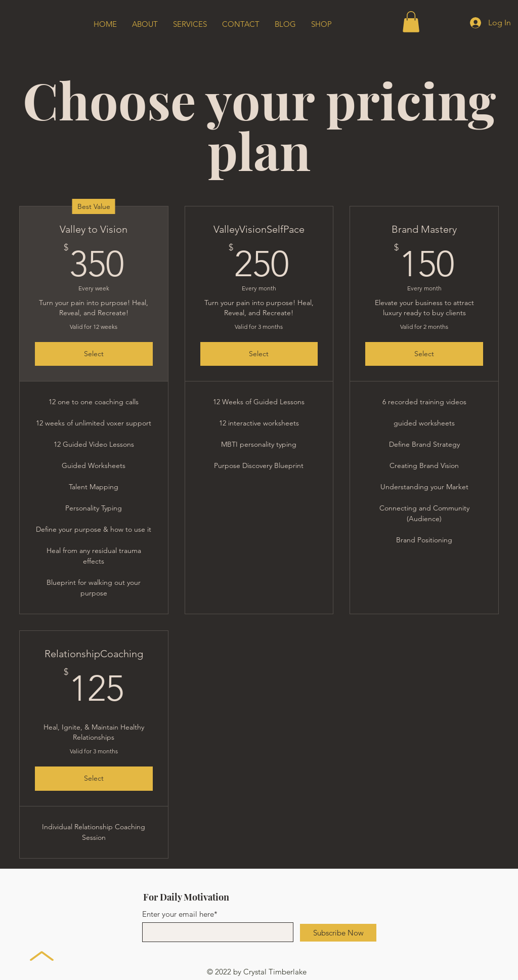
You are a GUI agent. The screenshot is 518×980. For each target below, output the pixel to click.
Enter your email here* (180, 914)
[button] (411, 22)
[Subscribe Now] (338, 933)
